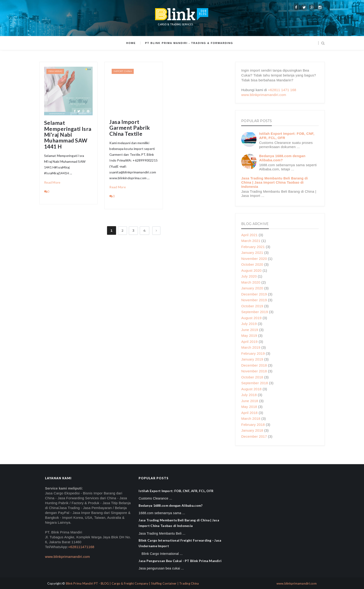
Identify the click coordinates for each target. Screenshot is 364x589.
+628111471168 (81, 547)
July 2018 (249, 395)
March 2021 (251, 241)
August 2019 (251, 318)
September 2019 (255, 312)
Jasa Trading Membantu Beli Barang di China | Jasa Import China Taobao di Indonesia (275, 182)
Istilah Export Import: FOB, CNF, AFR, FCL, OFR (176, 491)
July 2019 (249, 324)
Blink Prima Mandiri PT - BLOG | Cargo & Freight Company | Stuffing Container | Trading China (132, 583)
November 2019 (254, 300)
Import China (123, 71)
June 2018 (250, 401)
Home (131, 43)
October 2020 (252, 264)
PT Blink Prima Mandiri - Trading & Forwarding (189, 43)
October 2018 (252, 377)
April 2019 (249, 342)
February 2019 (253, 353)
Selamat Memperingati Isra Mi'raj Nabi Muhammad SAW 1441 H (68, 135)
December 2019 (254, 294)
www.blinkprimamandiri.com (264, 95)
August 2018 (251, 389)
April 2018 (249, 413)
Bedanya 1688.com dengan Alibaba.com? (282, 158)
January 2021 (252, 253)
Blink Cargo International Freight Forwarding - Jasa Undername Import (180, 543)
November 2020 (254, 259)
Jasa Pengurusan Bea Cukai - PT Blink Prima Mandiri (180, 561)
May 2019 (249, 336)
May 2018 (249, 407)
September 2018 (255, 383)
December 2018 (254, 365)
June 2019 (250, 330)
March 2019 (251, 347)
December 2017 (254, 436)
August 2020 (251, 270)
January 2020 (252, 288)
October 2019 (252, 306)
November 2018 (254, 371)
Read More (52, 182)
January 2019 (252, 359)
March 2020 (251, 282)
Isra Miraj (55, 71)
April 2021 (249, 235)
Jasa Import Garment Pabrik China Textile (130, 128)
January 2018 (252, 430)
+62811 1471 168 (282, 90)
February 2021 (253, 247)
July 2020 (249, 276)
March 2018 (251, 419)
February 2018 (253, 425)
